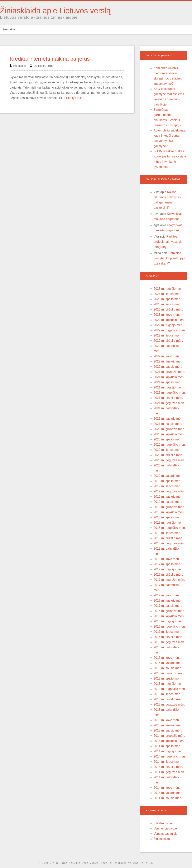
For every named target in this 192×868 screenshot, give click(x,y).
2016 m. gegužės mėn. (169, 642)
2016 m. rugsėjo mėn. (168, 621)
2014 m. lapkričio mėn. (169, 741)
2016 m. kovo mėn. (167, 658)
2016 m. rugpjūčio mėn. (170, 627)
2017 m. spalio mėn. (167, 564)
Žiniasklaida (162, 839)
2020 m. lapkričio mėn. (169, 434)
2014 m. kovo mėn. (167, 788)
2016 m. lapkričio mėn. (169, 616)
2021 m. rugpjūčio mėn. (170, 393)
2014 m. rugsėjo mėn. (168, 751)
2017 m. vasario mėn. (168, 601)
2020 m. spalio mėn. (167, 439)
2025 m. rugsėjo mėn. (168, 289)
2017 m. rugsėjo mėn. (168, 569)
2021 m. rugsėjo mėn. (168, 387)
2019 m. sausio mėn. (168, 502)
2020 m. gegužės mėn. (169, 460)
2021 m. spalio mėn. (167, 382)
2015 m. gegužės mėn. (169, 704)
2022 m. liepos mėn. (167, 335)
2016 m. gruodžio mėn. (169, 611)
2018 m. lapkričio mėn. (169, 512)
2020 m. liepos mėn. (167, 450)
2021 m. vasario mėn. (168, 419)
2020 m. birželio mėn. (168, 455)
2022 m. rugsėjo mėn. (168, 325)
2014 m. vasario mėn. (168, 793)
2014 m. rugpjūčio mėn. (170, 756)
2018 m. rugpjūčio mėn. (170, 528)
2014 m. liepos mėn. (167, 762)
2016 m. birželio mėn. (168, 637)
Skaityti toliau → (77, 98)
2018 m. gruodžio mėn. (169, 507)
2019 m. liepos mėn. (167, 486)
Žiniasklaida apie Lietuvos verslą (55, 11)
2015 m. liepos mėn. (167, 694)
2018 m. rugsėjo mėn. (168, 523)
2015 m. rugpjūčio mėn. (170, 689)
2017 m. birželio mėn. (168, 575)
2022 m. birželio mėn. (168, 341)
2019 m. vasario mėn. (168, 497)
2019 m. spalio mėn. (167, 481)
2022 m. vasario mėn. (168, 361)
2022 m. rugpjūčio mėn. (170, 330)
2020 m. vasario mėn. (168, 476)
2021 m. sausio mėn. (168, 424)
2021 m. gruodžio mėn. (169, 372)
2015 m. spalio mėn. (167, 678)
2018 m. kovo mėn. (167, 559)
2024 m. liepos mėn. (167, 294)
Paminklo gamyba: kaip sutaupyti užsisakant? (169, 258)
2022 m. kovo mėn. (167, 356)
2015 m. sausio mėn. (168, 730)
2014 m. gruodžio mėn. (169, 736)
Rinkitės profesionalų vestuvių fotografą (168, 242)
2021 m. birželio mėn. (168, 398)
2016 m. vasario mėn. (168, 663)
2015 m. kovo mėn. (167, 720)
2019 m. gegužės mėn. (169, 491)
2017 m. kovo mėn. (167, 595)
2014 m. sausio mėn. (168, 798)
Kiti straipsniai (163, 823)
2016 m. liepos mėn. (167, 632)
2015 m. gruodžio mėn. (169, 673)
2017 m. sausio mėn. (168, 606)
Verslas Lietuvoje (165, 828)
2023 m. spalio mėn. (167, 299)
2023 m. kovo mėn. (167, 315)
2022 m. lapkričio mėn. (169, 320)
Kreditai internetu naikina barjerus (50, 59)
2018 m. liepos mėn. (167, 533)
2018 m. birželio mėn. (168, 538)
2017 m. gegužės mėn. (169, 580)
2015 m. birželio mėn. (168, 699)
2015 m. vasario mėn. (168, 725)
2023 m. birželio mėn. (168, 309)
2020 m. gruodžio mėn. (169, 429)
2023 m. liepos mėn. (167, 304)
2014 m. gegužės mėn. (169, 772)
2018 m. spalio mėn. (167, 517)
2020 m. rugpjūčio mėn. (170, 445)
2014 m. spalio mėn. (167, 746)
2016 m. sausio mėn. (168, 668)
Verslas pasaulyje (166, 834)
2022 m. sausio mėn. (168, 367)
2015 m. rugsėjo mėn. (168, 684)
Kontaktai (9, 29)
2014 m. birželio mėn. (168, 767)
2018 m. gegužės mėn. (169, 543)
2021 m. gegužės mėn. (169, 403)
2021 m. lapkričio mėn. (169, 377)
